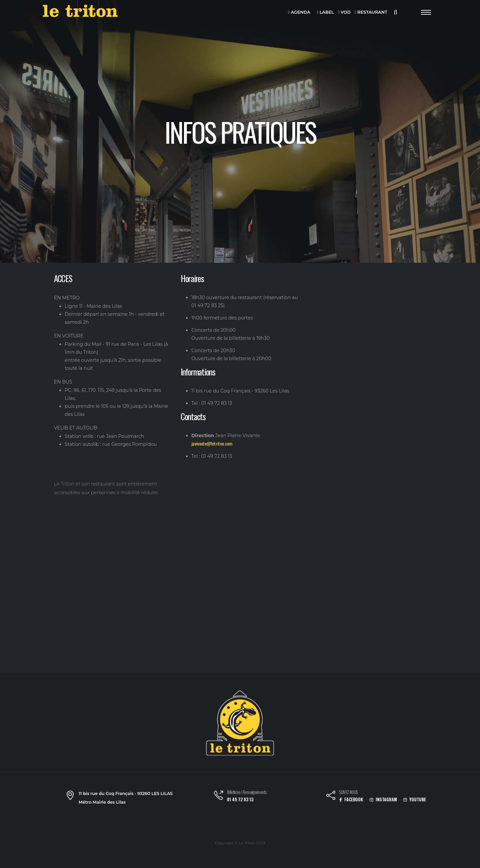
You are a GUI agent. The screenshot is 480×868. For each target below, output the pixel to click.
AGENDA (299, 13)
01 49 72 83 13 (240, 799)
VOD (344, 13)
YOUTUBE (415, 799)
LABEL (325, 13)
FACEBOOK (351, 799)
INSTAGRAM (383, 799)
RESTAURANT (371, 13)
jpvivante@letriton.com (212, 443)
